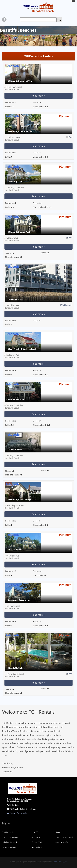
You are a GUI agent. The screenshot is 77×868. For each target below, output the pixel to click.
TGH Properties (8, 832)
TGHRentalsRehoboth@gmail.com (23, 809)
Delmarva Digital (60, 862)
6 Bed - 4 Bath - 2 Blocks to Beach (22, 349)
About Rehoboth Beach (64, 837)
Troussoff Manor (15, 450)
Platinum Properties (10, 837)
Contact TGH (37, 842)
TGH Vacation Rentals (39, 56)
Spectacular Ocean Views (19, 600)
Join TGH (36, 832)
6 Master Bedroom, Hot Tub (20, 81)
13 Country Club (15, 182)
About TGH (36, 837)
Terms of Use (37, 847)
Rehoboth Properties (10, 842)
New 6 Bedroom (15, 550)
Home (58, 832)
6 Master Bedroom (16, 399)
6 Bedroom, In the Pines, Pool (21, 131)
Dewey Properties (9, 847)
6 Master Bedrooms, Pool (19, 232)
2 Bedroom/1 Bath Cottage (19, 500)
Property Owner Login (17, 813)
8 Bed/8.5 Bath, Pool (16, 668)
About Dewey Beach (63, 842)
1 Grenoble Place (15, 299)
